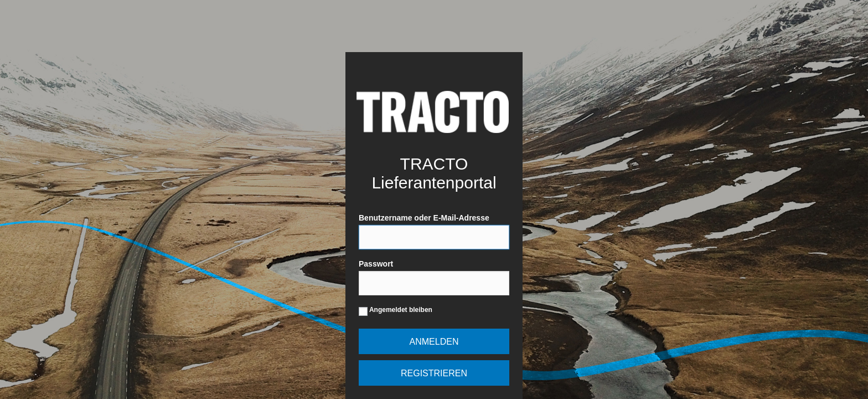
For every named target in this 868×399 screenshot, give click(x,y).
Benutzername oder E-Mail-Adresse (434, 231)
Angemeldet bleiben (396, 311)
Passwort (434, 277)
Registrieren (434, 373)
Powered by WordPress (433, 112)
